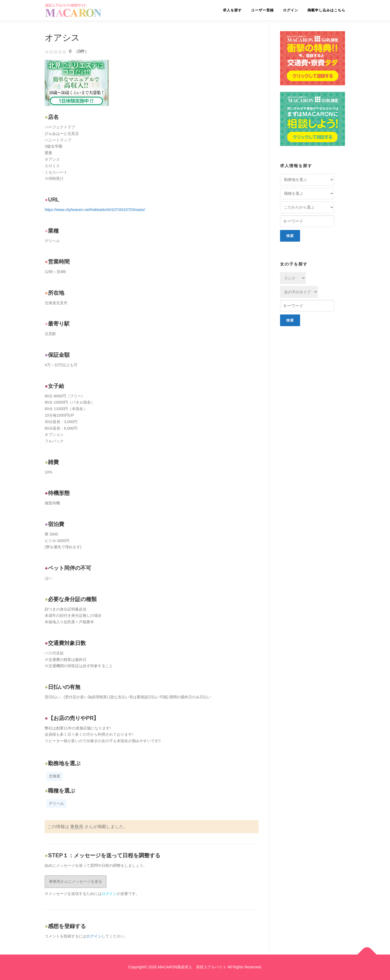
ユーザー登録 (262, 10)
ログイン (291, 10)
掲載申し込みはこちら (326, 10)
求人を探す (232, 10)
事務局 (77, 827)
